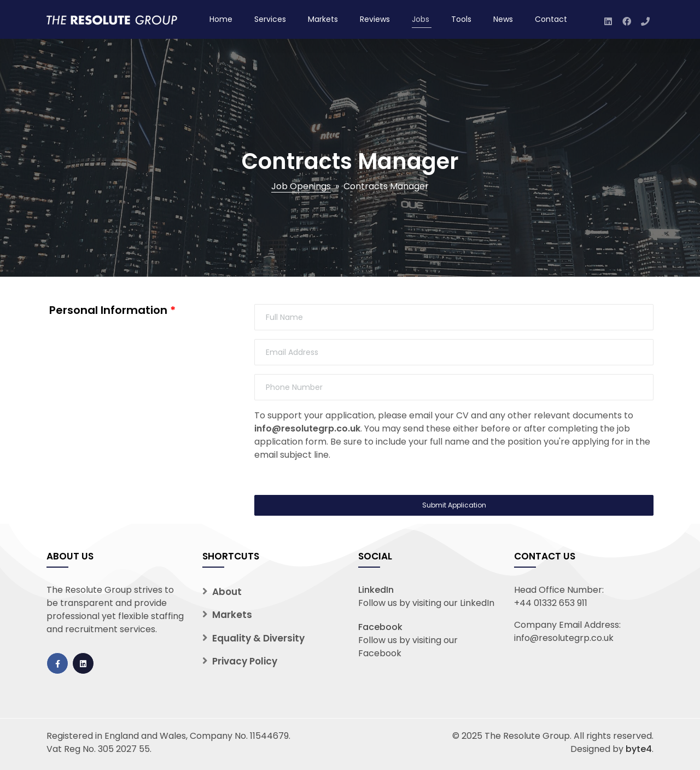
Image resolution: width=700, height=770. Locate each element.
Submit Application (454, 505)
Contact (551, 19)
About (227, 592)
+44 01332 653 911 (551, 603)
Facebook (380, 627)
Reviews (375, 19)
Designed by (611, 749)
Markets (323, 19)
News (503, 19)
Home (221, 19)
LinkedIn (376, 590)
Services (270, 19)
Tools (461, 19)
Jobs (421, 19)
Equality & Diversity (258, 638)
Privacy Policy (245, 661)
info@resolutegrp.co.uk (307, 428)
